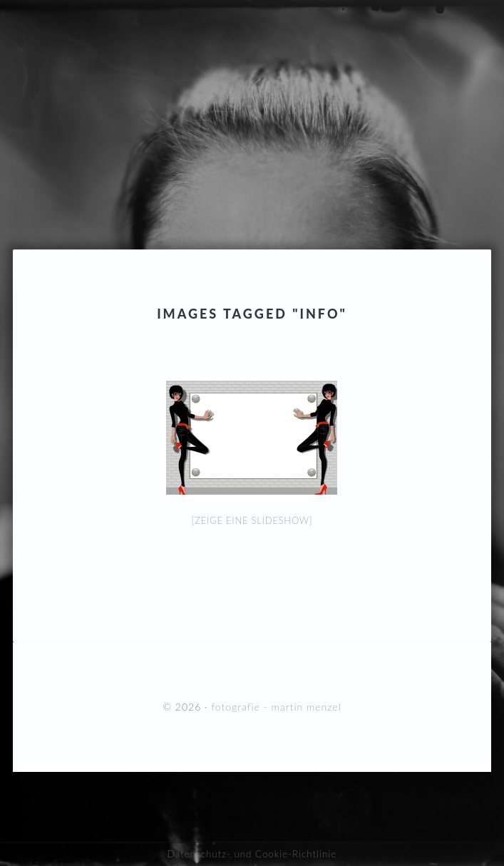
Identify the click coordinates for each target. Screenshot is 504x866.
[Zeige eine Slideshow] (252, 520)
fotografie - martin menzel (252, 96)
